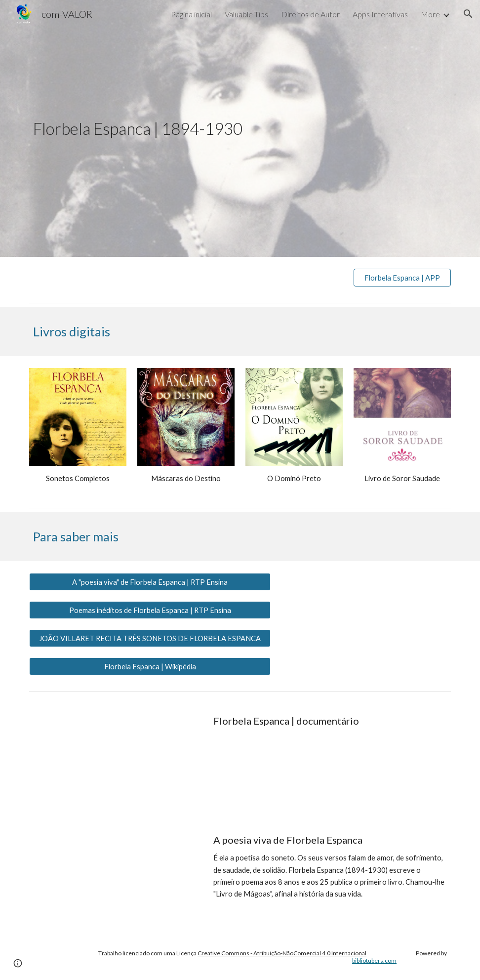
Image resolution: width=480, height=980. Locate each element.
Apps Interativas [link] (380, 14)
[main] (240, 129)
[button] (468, 14)
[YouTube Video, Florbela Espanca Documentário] (114, 755)
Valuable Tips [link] (246, 14)
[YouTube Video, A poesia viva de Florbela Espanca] (114, 875)
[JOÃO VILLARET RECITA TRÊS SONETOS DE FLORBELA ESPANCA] (150, 638)
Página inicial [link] (191, 14)
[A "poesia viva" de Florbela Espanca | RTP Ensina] (150, 582)
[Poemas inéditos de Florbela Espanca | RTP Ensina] (150, 610)
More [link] (430, 14)
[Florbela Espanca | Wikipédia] (150, 666)
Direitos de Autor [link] (310, 14)
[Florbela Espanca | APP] (402, 278)
